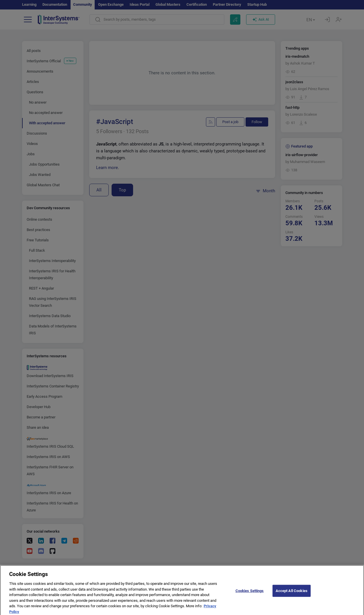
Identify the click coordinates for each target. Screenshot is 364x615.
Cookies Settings (250, 593)
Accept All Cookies (292, 593)
